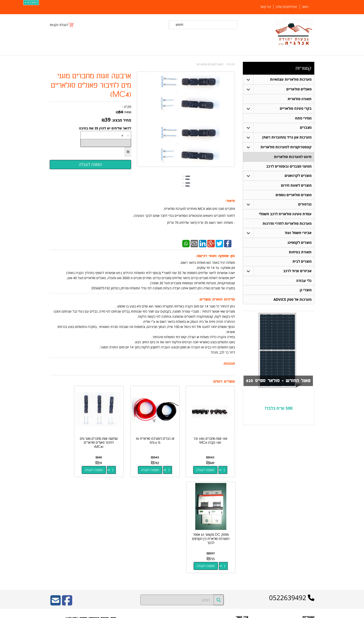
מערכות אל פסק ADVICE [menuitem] (292, 301)
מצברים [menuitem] (306, 128)
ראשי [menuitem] (305, 7)
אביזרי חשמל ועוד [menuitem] (298, 234)
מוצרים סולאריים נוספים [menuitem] (294, 195)
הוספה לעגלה (210, 462)
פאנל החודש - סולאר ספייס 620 (277, 382)
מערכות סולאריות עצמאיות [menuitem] (291, 79)
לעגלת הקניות (59, 25)
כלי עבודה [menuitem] (304, 282)
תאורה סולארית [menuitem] (300, 99)
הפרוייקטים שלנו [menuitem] (286, 7)
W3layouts (107, 552)
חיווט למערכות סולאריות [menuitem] (293, 157)
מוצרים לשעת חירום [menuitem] (296, 186)
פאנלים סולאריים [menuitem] (299, 89)
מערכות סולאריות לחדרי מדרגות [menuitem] (287, 224)
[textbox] (279, 410)
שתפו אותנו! (241, 546)
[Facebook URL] (67, 499)
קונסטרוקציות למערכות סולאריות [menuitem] (286, 147)
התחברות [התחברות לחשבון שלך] (31, 2)
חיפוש (180, 25)
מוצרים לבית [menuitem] (302, 263)
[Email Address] (55, 499)
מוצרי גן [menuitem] (306, 291)
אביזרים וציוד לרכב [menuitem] (297, 272)
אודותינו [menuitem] (310, 573)
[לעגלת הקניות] (62, 25)
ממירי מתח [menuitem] (303, 118)
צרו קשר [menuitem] (265, 7)
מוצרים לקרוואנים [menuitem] (298, 176)
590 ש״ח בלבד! (279, 410)
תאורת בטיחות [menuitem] (300, 253)
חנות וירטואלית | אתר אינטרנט (153, 614)
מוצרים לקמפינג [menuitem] (299, 243)
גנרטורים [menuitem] (305, 205)
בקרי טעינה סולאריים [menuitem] (296, 108)
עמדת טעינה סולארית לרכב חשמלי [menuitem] (285, 215)
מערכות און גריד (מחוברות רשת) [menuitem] (287, 137)
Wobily (197, 614)
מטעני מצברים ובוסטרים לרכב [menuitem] (289, 167)
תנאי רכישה (242, 534)
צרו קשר (243, 540)
